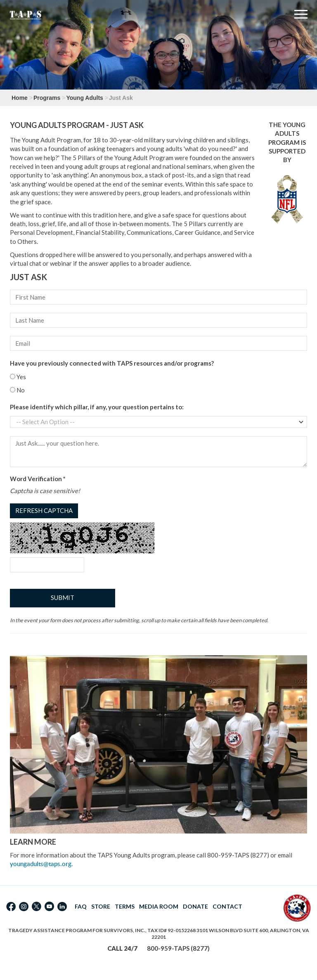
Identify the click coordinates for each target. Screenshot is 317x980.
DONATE (195, 906)
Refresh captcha (44, 510)
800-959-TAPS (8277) (178, 948)
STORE (101, 906)
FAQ (81, 906)
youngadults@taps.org (41, 864)
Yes (18, 377)
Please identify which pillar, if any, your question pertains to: (97, 407)
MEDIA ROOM (159, 906)
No (17, 390)
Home (20, 98)
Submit (63, 597)
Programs (47, 98)
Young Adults (84, 98)
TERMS (125, 906)
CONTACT (227, 906)
